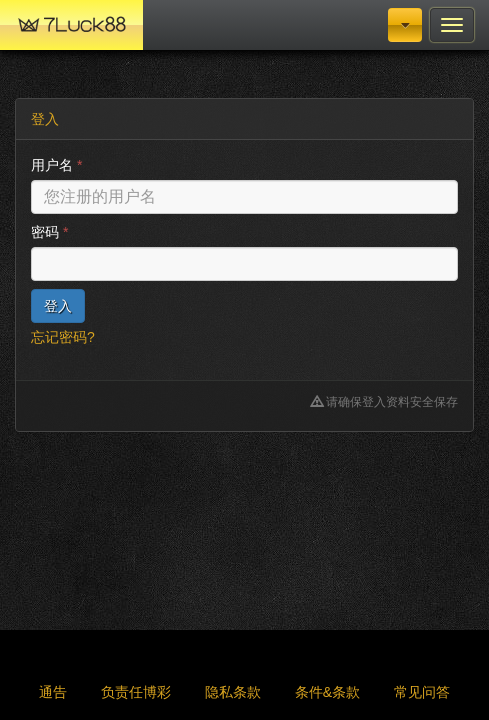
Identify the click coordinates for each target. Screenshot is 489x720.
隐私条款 (233, 692)
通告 (53, 692)
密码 (49, 232)
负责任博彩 (136, 692)
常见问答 (422, 692)
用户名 (56, 165)
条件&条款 (327, 692)
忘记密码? (63, 337)
